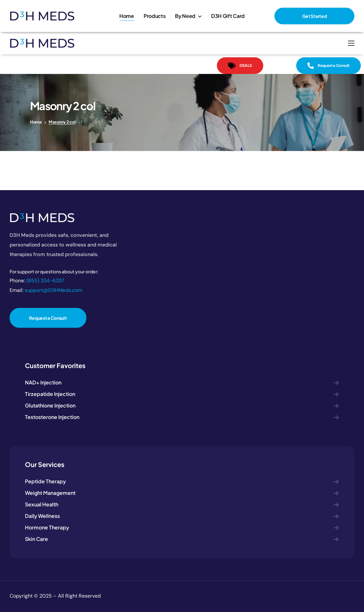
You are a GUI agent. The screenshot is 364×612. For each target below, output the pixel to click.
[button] (314, 16)
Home (36, 122)
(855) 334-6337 (45, 281)
